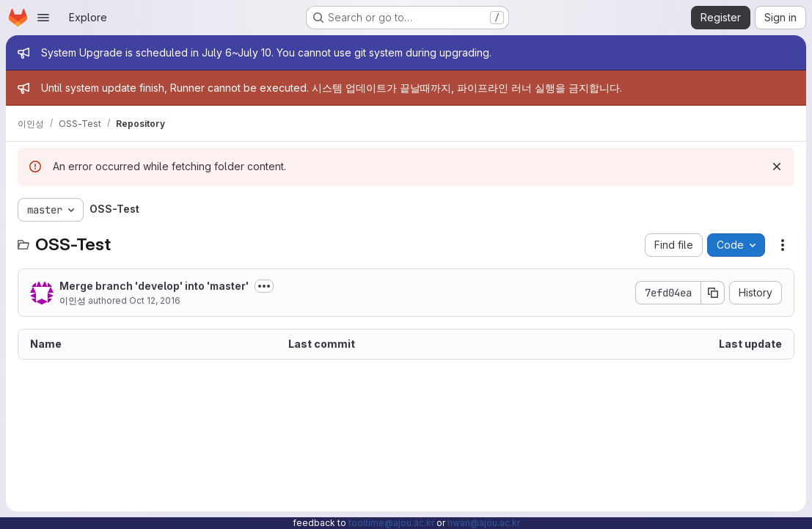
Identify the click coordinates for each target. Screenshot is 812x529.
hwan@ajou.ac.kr (484, 523)
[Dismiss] (777, 167)
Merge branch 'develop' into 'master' (154, 286)
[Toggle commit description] (264, 286)
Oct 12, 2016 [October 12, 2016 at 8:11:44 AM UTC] (155, 300)
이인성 (73, 300)
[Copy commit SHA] (713, 293)
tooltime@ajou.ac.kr (391, 523)
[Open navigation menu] (43, 18)
